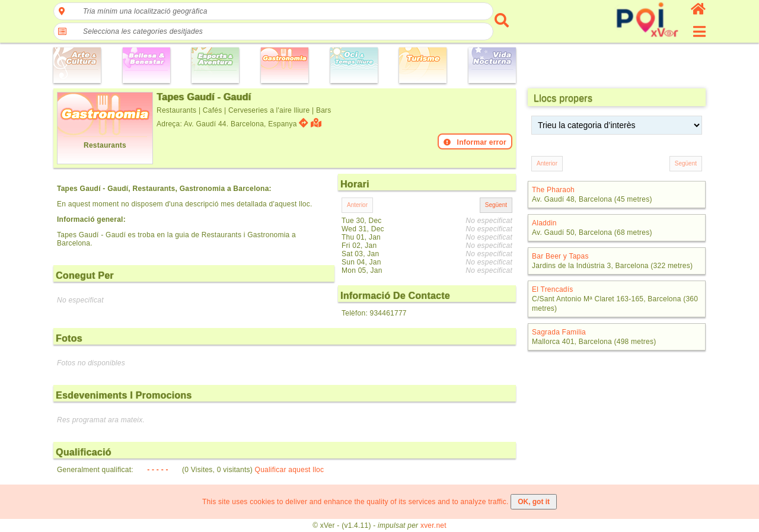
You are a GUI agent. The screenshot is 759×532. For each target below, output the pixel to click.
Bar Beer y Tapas (560, 256)
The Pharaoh (553, 190)
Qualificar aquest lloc (290, 470)
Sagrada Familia (559, 332)
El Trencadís (553, 289)
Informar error (475, 142)
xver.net (433, 525)
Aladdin (544, 223)
